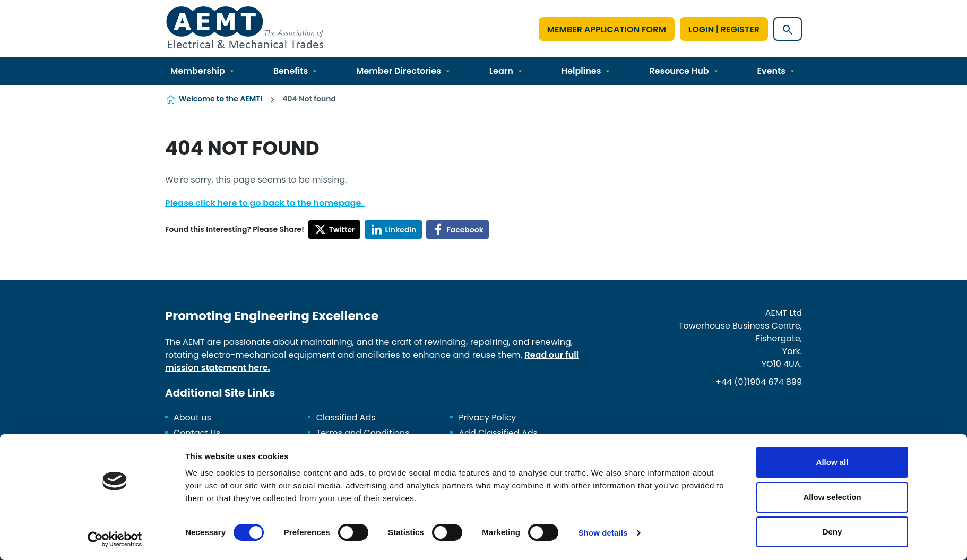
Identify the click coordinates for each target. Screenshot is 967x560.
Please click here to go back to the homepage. (265, 203)
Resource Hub (679, 71)
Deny (832, 532)
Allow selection (832, 497)
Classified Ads (346, 417)
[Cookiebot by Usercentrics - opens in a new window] (115, 539)
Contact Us (197, 433)
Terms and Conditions (363, 433)
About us (192, 417)
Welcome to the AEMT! (221, 99)
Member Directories (399, 71)
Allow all (832, 462)
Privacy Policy (487, 417)
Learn (501, 71)
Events (771, 71)
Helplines (581, 71)
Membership (198, 71)
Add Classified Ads (498, 433)
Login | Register (724, 29)
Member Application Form (607, 29)
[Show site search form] (788, 29)
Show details (603, 533)
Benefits (291, 71)
